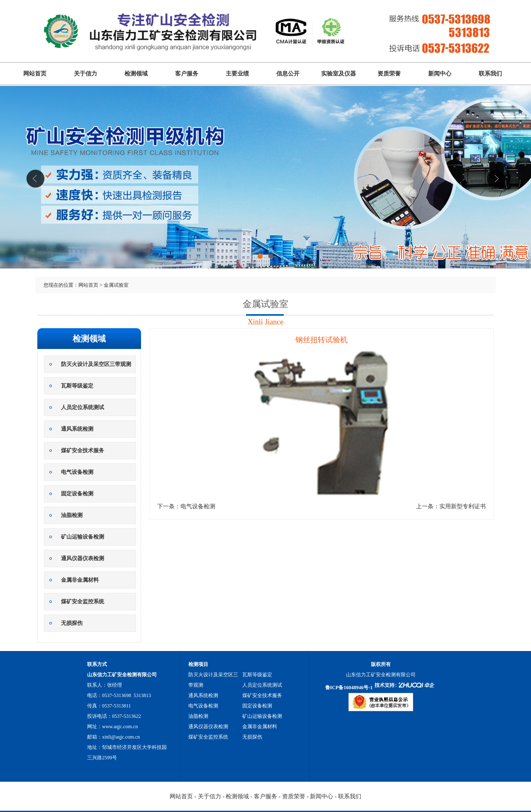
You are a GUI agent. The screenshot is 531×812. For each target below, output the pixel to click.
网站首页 (35, 74)
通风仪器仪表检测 (83, 558)
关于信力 (85, 74)
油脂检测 (72, 515)
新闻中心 (440, 74)
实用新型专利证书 (463, 506)
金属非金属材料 (80, 580)
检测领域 (136, 74)
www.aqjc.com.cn (120, 727)
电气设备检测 (77, 472)
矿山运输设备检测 (83, 537)
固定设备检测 (77, 494)
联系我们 (490, 74)
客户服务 (187, 74)
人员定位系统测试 (83, 407)
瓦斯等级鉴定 (77, 386)
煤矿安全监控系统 (83, 601)
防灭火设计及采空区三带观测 (96, 364)
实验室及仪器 (339, 74)
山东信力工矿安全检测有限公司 (265, 190)
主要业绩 (237, 74)
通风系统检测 (77, 429)
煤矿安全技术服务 (83, 450)
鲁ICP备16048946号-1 (349, 688)
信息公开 (288, 74)
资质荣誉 (389, 74)
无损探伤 (72, 623)
